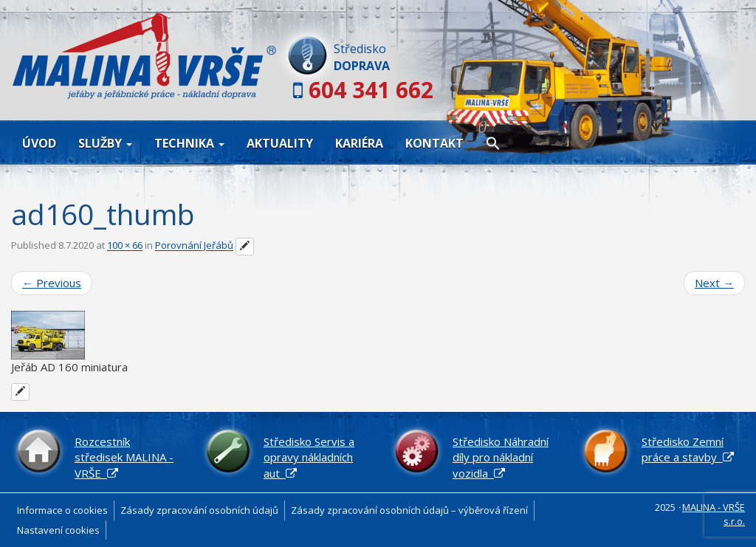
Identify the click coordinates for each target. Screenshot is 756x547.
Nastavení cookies (58, 530)
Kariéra (359, 143)
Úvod (39, 143)
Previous (52, 283)
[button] (493, 142)
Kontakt (434, 143)
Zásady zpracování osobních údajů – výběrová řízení (409, 510)
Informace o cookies (62, 510)
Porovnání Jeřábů (194, 246)
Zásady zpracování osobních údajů (199, 510)
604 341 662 (371, 90)
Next (714, 283)
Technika (189, 143)
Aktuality (280, 143)
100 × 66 (125, 246)
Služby (105, 143)
